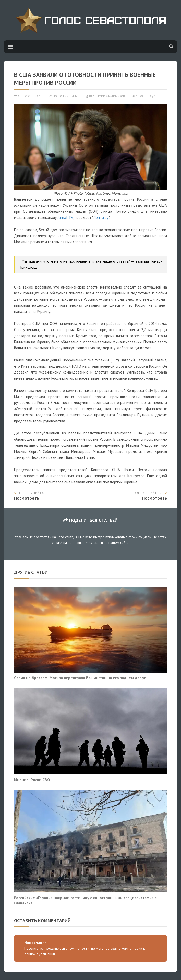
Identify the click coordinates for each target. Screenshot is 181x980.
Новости (60, 96)
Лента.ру (101, 217)
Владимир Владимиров (106, 96)
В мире (74, 96)
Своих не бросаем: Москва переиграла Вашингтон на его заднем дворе (80, 678)
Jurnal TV (65, 217)
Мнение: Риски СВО (32, 780)
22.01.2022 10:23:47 (28, 96)
